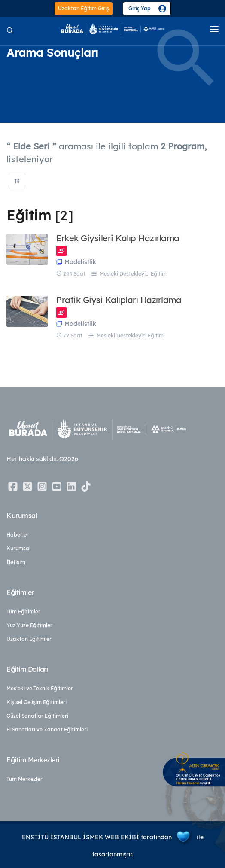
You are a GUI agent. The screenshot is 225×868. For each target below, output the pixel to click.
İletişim (16, 562)
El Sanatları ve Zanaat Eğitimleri (47, 730)
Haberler (18, 535)
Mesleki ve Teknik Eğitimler (40, 688)
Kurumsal (18, 548)
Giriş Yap (140, 8)
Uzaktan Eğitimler (29, 639)
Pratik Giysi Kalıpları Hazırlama (119, 300)
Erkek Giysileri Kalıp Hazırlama (118, 238)
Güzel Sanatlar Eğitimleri (37, 716)
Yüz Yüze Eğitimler (29, 625)
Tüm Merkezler (24, 779)
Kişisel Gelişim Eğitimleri (36, 702)
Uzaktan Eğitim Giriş (84, 8)
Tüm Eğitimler (23, 612)
